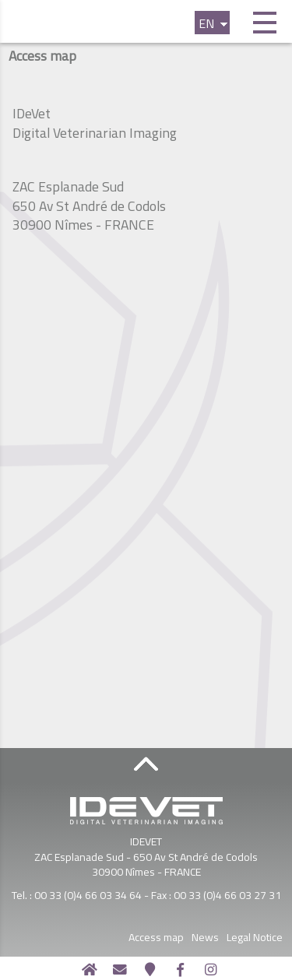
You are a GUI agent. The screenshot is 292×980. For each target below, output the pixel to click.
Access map (187, 937)
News (236, 937)
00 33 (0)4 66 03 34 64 (88, 895)
